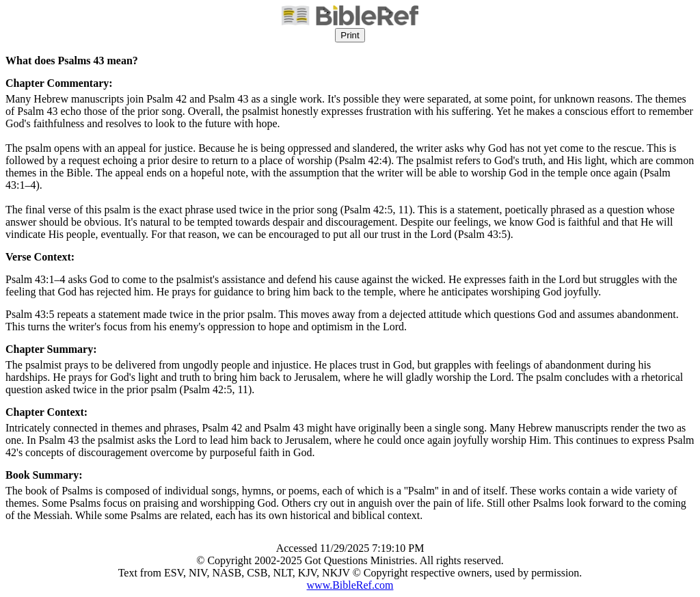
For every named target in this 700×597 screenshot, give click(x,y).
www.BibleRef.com (350, 585)
